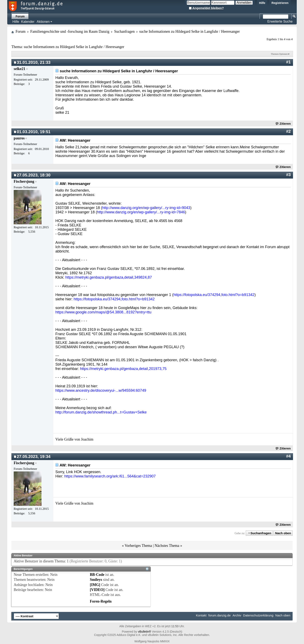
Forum (20, 16)
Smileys (96, 580)
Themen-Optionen (279, 54)
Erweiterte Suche (280, 21)
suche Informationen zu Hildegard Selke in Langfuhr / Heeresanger (74, 47)
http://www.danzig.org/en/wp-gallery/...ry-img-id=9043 (146, 208)
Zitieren (283, 124)
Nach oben (283, 533)
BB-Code (97, 575)
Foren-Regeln (101, 601)
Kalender (28, 22)
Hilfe (262, 3)
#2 (288, 131)
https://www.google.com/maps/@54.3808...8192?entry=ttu (103, 312)
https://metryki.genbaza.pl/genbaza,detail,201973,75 (123, 369)
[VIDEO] (97, 590)
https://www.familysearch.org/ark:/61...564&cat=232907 (110, 476)
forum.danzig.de (220, 615)
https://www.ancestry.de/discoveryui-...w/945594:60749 (101, 390)
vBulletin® (144, 632)
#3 (288, 175)
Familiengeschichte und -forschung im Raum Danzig (70, 31)
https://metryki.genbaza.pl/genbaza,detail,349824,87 (109, 277)
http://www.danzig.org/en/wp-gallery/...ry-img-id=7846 (141, 212)
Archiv (237, 615)
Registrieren (280, 3)
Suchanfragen (124, 31)
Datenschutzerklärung (258, 615)
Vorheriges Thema (138, 546)
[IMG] (95, 585)
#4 (288, 456)
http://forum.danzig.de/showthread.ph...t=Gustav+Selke (101, 412)
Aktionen (43, 22)
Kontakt (201, 615)
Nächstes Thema (167, 546)
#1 (288, 62)
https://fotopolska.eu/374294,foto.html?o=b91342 (214, 295)
